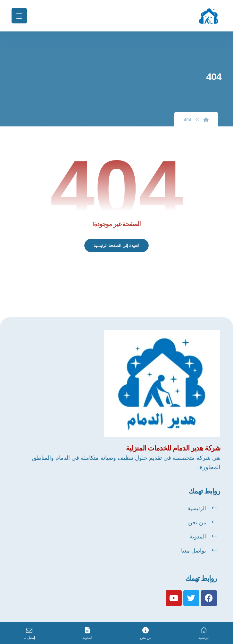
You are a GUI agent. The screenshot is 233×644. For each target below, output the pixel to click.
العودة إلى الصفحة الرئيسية (116, 245)
